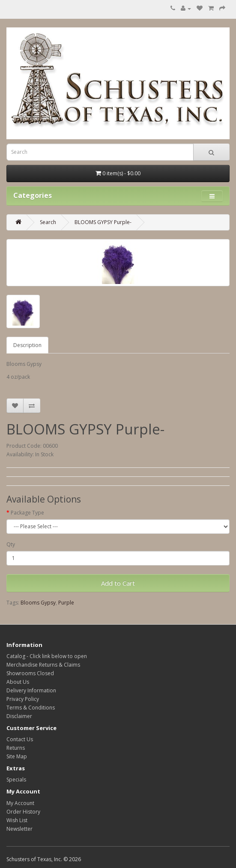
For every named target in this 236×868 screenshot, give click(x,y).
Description (27, 345)
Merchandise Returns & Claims (43, 665)
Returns (16, 748)
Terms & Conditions (31, 708)
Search (48, 222)
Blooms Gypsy (38, 603)
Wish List (17, 820)
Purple (66, 603)
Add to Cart (118, 583)
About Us (18, 682)
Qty (11, 544)
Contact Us (20, 739)
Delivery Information (31, 690)
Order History (23, 812)
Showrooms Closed (30, 673)
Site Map (17, 756)
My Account (20, 803)
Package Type (27, 513)
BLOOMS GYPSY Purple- (103, 222)
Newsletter (19, 829)
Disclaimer (19, 716)
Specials (16, 780)
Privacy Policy (23, 699)
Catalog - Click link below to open (47, 656)
